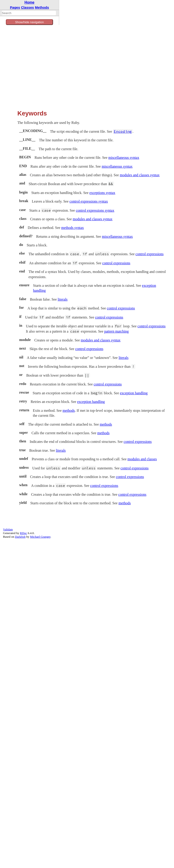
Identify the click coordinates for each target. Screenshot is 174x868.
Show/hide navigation (30, 22)
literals (63, 299)
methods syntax (72, 228)
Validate (8, 529)
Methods (42, 7)
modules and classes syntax (140, 175)
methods (69, 411)
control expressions (150, 254)
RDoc (23, 533)
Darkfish (20, 537)
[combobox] (29, 13)
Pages (15, 7)
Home (29, 2)
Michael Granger (40, 537)
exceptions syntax (102, 193)
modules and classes (142, 459)
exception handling (134, 393)
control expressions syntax (89, 201)
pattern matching (116, 331)
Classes (28, 7)
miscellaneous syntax (124, 158)
